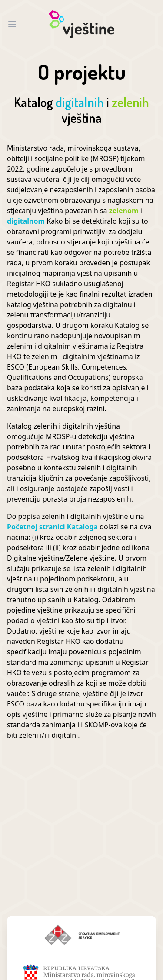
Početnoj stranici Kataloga (53, 527)
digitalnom (27, 221)
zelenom (125, 211)
